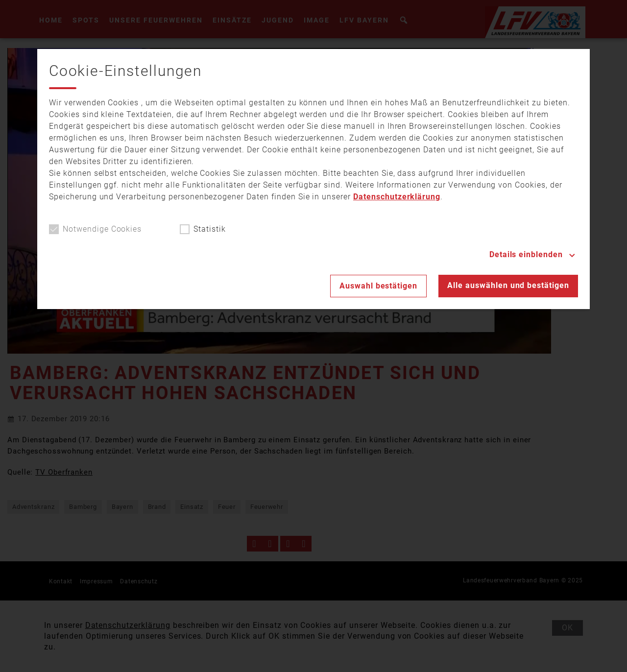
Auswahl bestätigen (378, 286)
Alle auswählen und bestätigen (508, 285)
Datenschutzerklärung (397, 197)
